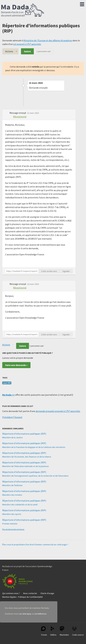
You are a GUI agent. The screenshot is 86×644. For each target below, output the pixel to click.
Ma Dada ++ (8, 395)
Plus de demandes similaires (13, 529)
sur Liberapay (25, 614)
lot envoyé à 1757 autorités (27, 44)
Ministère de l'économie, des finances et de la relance (27, 457)
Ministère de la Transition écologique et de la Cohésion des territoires (34, 447)
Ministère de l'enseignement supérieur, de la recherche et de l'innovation (35, 476)
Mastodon (64, 631)
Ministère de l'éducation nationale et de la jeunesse (25, 466)
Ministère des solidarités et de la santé (20, 505)
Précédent (8, 417)
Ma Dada (23, 10)
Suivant (18, 417)
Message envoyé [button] (18, 113)
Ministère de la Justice (12, 437)
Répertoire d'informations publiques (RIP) (24, 434)
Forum (44, 631)
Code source (78, 631)
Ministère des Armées (12, 495)
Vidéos (53, 631)
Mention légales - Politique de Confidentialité (22, 597)
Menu (82, 4)
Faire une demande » (16, 365)
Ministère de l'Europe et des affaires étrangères (48, 40)
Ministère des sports (12, 514)
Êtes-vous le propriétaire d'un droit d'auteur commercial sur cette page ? (35, 545)
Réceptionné (20, 117)
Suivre (27, 51)
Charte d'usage (47, 593)
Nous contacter (30, 593)
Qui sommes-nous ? (11, 593)
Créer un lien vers (49, 271)
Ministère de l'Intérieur (12, 485)
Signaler (66, 271)
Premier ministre (10, 524)
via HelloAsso (40, 614)
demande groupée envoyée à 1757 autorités (58, 411)
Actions (9, 51)
